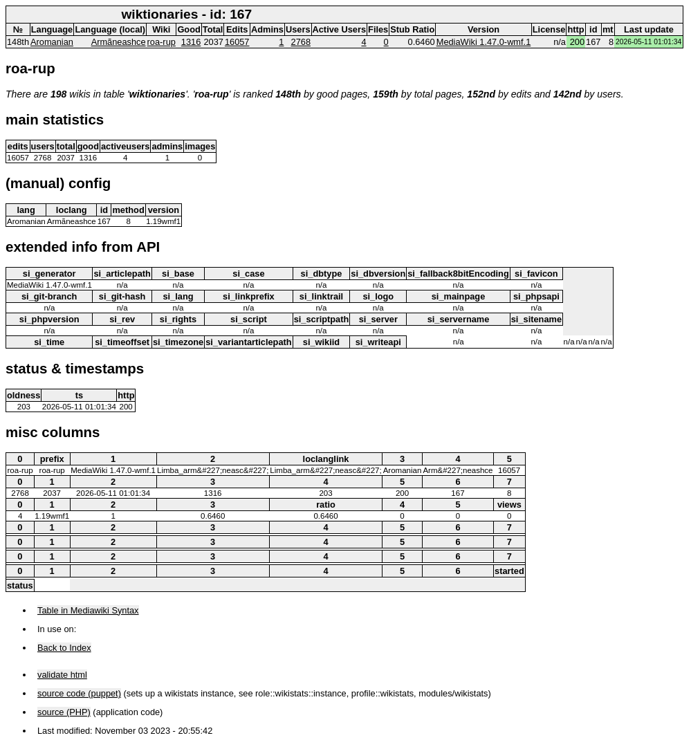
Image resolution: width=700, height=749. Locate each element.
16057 (237, 42)
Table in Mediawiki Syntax (88, 610)
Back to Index (64, 648)
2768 (301, 42)
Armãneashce (119, 42)
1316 (191, 42)
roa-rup (162, 42)
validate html (62, 675)
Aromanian (52, 42)
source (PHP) (64, 712)
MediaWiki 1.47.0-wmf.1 (484, 42)
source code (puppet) (79, 693)
